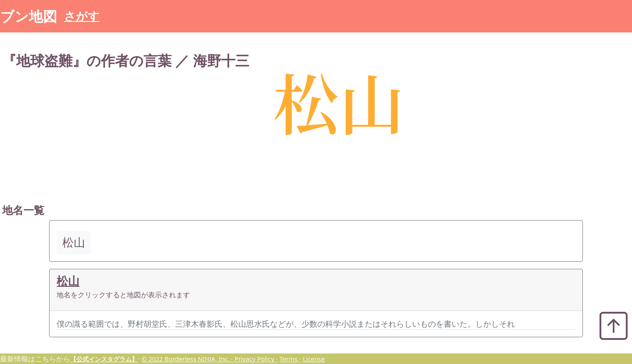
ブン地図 (29, 16)
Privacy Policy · (256, 359)
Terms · (290, 359)
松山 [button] (74, 242)
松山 (68, 281)
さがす (82, 16)
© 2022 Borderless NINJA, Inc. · (188, 359)
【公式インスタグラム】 (104, 359)
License (314, 359)
